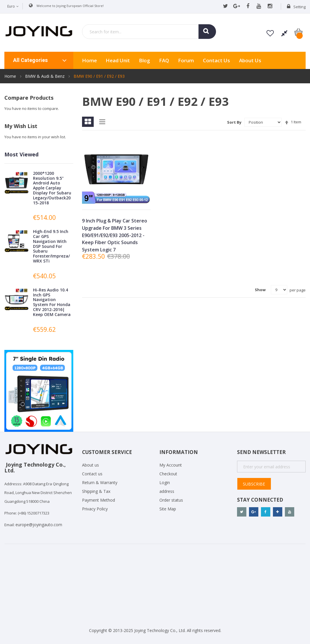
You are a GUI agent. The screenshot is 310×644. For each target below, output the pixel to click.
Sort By (234, 122)
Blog (144, 60)
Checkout (168, 474)
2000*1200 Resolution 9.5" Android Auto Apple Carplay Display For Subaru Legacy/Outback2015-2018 (52, 188)
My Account (171, 465)
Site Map (168, 509)
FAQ (164, 60)
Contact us (92, 474)
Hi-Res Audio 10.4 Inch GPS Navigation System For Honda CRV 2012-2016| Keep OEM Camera (52, 302)
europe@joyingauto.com (39, 525)
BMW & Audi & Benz (45, 76)
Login (165, 482)
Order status (171, 500)
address (167, 491)
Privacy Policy (95, 509)
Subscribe (254, 484)
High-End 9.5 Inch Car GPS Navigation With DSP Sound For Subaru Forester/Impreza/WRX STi (51, 246)
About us (250, 60)
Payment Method (99, 500)
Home (11, 76)
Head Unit (118, 60)
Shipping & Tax (96, 491)
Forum (186, 60)
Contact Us (216, 60)
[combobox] (149, 32)
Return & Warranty (100, 482)
